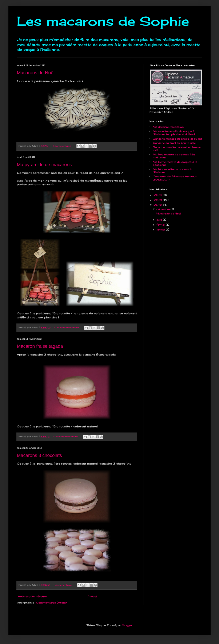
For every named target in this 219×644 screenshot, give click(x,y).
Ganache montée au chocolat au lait (177, 139)
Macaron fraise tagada (40, 346)
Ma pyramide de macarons (44, 165)
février (161, 225)
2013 (158, 200)
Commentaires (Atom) (51, 603)
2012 (158, 205)
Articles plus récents (32, 596)
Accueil (92, 596)
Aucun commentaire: (67, 327)
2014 (158, 195)
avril (160, 220)
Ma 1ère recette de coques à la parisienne (174, 156)
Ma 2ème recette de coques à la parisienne (175, 163)
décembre (164, 209)
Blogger (127, 625)
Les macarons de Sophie (103, 21)
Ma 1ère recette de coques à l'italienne (172, 171)
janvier (161, 230)
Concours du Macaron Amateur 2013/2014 (175, 178)
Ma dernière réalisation (168, 127)
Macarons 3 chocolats (39, 455)
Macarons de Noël (36, 73)
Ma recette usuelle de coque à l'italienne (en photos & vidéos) (174, 133)
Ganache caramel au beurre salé (174, 143)
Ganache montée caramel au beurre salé (177, 149)
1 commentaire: (62, 146)
